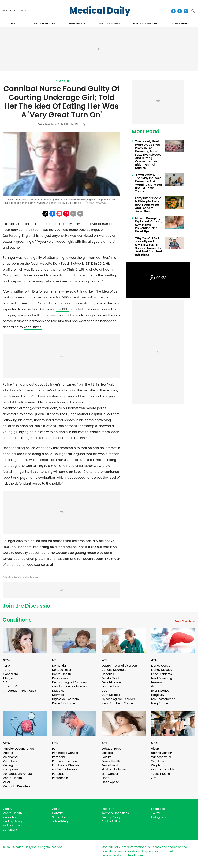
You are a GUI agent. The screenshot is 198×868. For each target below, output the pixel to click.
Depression (60, 678)
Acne (6, 666)
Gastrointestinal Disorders (120, 666)
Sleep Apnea (111, 782)
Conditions (17, 620)
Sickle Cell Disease (114, 770)
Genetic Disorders (114, 670)
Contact (58, 813)
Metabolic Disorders (16, 786)
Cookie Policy (111, 821)
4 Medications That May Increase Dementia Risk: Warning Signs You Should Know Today (149, 183)
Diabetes (58, 691)
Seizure (107, 757)
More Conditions (185, 621)
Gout (105, 691)
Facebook (158, 809)
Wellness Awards (146, 23)
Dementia (59, 666)
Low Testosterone (163, 699)
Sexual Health (111, 765)
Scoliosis (108, 753)
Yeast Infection (161, 774)
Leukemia (158, 682)
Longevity (158, 695)
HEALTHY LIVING (109, 23)
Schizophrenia (112, 749)
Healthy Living (12, 821)
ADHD (6, 670)
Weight (156, 765)
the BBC (62, 309)
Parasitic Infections (65, 761)
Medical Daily (100, 11)
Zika (154, 778)
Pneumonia (60, 778)
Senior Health (111, 761)
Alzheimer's (10, 686)
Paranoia (58, 757)
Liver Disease (160, 691)
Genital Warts (111, 678)
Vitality (7, 809)
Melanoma (10, 757)
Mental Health (12, 778)
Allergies (9, 678)
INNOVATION (77, 23)
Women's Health (162, 770)
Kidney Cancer (161, 666)
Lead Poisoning (162, 678)
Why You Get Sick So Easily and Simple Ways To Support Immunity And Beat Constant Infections (149, 246)
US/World (62, 81)
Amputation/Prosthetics (19, 691)
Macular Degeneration (18, 749)
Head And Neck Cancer (118, 703)
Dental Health (62, 674)
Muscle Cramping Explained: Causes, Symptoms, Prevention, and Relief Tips (148, 225)
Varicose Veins (161, 757)
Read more (135, 855)
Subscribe (59, 817)
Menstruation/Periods (18, 774)
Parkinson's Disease (66, 765)
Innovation (10, 817)
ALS (5, 682)
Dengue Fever (62, 670)
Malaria (8, 753)
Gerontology (110, 686)
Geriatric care (111, 682)
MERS (6, 782)
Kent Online (33, 327)
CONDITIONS (180, 23)
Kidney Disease (162, 670)
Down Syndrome (64, 703)
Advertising (60, 821)
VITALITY (15, 23)
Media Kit (108, 809)
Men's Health (11, 761)
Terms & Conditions (115, 813)
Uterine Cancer (162, 753)
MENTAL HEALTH (45, 23)
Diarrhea (58, 695)
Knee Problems (161, 674)
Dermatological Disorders (70, 682)
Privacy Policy (111, 817)
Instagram (158, 817)
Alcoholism (10, 674)
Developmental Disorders (70, 686)
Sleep (106, 778)
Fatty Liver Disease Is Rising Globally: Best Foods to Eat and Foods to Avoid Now (148, 205)
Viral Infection (161, 761)
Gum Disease (111, 695)
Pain (55, 749)
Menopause (11, 770)
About (56, 809)
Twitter (156, 813)
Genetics (108, 674)
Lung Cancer (160, 703)
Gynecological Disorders (119, 699)
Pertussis (58, 774)
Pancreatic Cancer (65, 753)
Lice (154, 686)
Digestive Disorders (65, 699)
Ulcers (155, 749)
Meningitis (10, 765)
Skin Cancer (110, 774)
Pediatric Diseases (65, 770)
